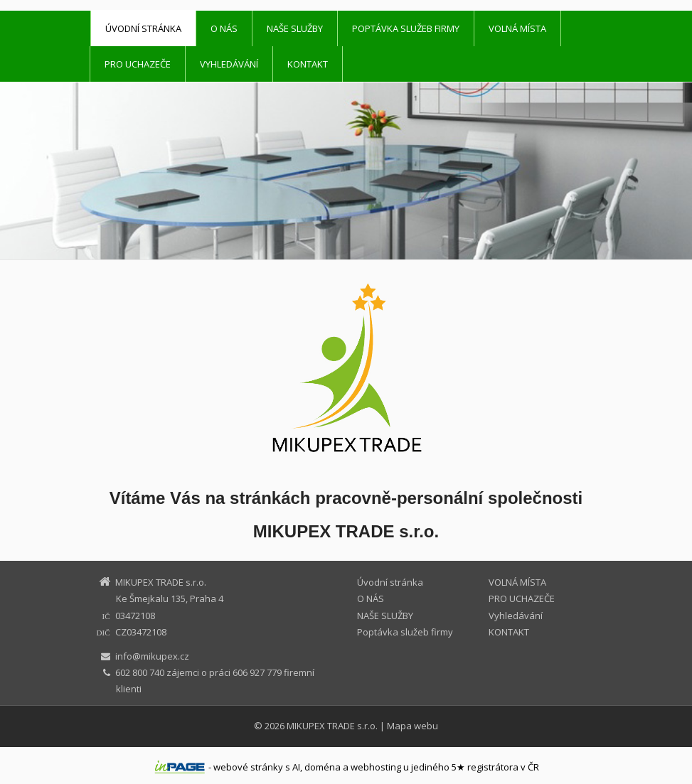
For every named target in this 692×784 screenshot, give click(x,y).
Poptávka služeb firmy (406, 28)
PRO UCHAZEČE (138, 64)
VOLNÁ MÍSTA (517, 28)
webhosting (376, 767)
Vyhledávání (229, 64)
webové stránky (248, 767)
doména (323, 767)
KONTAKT (308, 64)
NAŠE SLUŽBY (295, 28)
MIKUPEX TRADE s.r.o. (332, 726)
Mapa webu (412, 726)
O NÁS (224, 28)
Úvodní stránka (143, 28)
